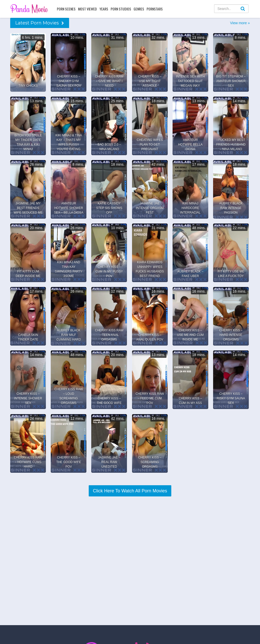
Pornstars (155, 9)
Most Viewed (87, 9)
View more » (240, 23)
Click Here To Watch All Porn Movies (130, 491)
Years (104, 9)
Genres (139, 9)
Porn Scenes (66, 9)
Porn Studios (121, 9)
